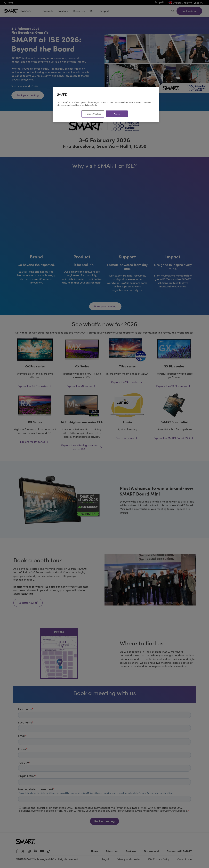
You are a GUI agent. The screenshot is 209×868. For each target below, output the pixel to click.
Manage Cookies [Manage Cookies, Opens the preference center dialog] (93, 114)
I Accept (117, 114)
